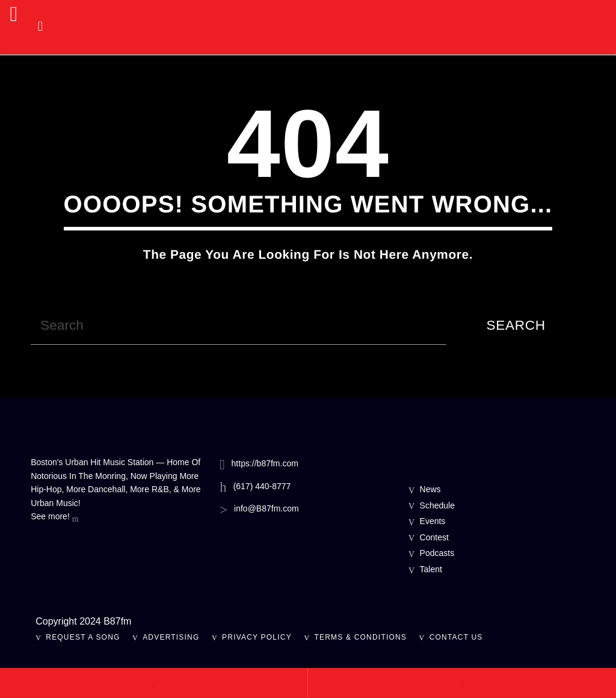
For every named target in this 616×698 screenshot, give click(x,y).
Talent (431, 569)
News (430, 489)
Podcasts (437, 553)
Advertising (171, 637)
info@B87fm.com (266, 508)
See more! (54, 517)
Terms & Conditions (360, 637)
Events (433, 521)
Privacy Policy (257, 637)
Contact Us (456, 637)
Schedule (437, 505)
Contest (434, 537)
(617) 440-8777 (262, 486)
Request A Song (83, 637)
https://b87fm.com (265, 463)
